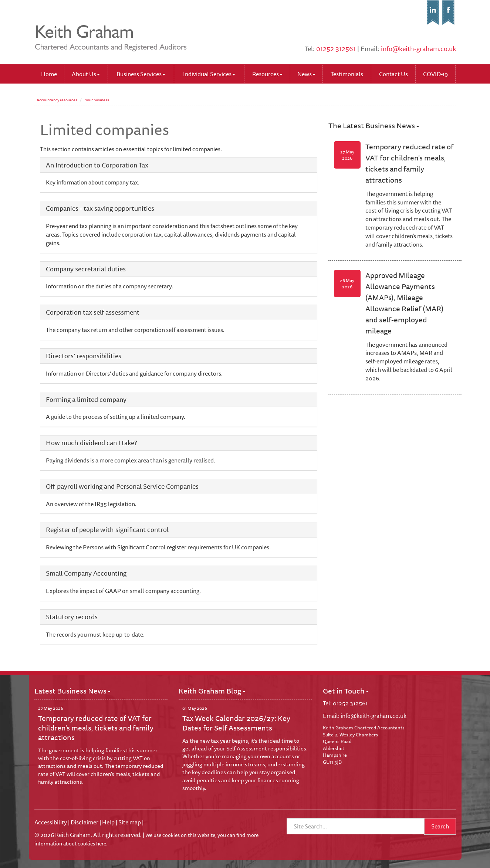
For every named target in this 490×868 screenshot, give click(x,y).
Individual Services (209, 74)
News (306, 74)
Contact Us (393, 74)
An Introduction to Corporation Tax (97, 165)
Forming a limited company (86, 399)
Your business (97, 100)
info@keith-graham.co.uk (418, 48)
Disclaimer (85, 822)
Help (108, 822)
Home (49, 74)
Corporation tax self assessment (93, 312)
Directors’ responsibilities (84, 356)
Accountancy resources (57, 100)
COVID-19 (435, 74)
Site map (130, 822)
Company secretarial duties (86, 269)
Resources (267, 74)
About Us (86, 74)
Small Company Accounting (86, 573)
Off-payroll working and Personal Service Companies (122, 486)
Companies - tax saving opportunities (100, 208)
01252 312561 (336, 48)
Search (440, 826)
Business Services (141, 74)
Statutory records (72, 617)
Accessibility (51, 822)
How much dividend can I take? (91, 443)
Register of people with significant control (107, 529)
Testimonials (347, 74)
